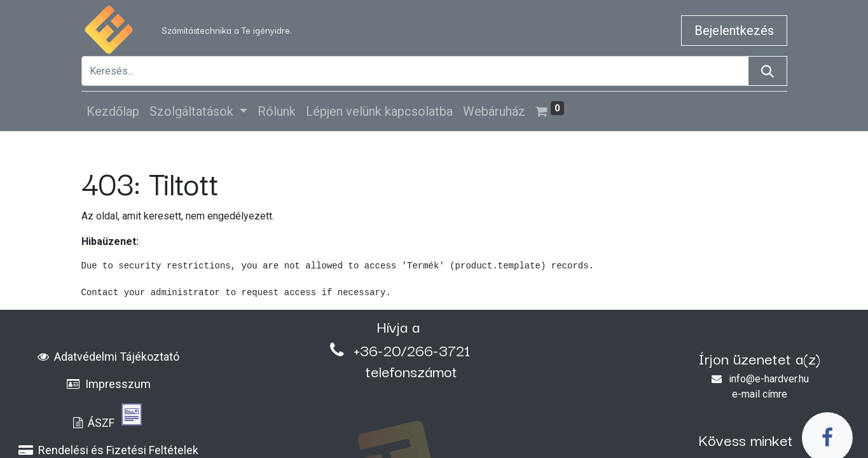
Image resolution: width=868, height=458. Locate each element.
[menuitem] (113, 111)
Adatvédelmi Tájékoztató (108, 357)
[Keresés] (768, 71)
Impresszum (109, 384)
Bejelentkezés (734, 31)
